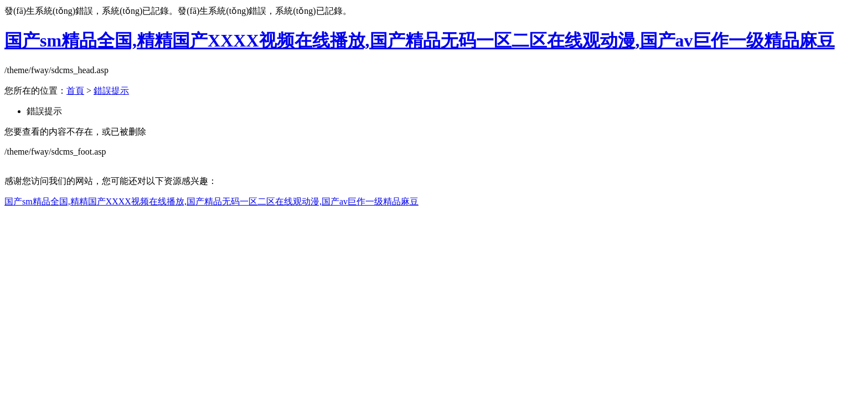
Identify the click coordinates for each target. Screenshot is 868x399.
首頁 (75, 91)
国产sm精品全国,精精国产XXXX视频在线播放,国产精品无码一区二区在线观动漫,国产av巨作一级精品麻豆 (420, 40)
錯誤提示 (111, 91)
